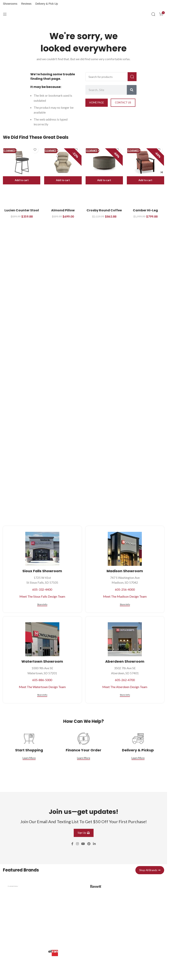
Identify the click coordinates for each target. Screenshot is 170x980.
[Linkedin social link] (94, 844)
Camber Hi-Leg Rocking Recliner (145, 212)
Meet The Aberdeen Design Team (125, 687)
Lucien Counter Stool (22, 210)
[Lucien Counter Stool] (22, 162)
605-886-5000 (42, 680)
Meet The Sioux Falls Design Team (42, 596)
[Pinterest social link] (89, 844)
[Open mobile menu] (5, 14)
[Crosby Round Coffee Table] (104, 162)
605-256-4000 (125, 589)
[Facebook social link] (72, 844)
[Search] (153, 14)
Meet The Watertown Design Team (42, 687)
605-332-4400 (42, 589)
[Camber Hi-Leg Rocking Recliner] (145, 162)
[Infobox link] (42, 908)
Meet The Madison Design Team (125, 596)
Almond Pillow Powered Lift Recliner (63, 212)
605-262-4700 (125, 680)
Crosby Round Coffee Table (104, 212)
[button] (22, 180)
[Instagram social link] (77, 844)
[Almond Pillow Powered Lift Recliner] (63, 162)
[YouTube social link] (83, 844)
